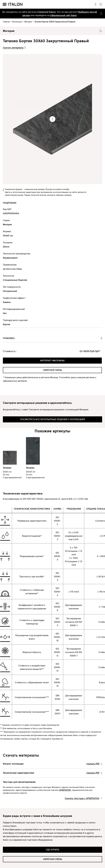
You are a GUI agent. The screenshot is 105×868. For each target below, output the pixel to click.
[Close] (101, 14)
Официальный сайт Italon (63, 15)
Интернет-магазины (52, 360)
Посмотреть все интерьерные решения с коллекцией (53, 419)
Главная (6, 22)
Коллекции (17, 22)
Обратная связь (52, 370)
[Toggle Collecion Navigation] (101, 31)
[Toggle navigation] (101, 4)
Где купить (52, 850)
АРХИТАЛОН (65, 790)
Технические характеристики (52, 773)
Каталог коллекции (52, 764)
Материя (28, 22)
